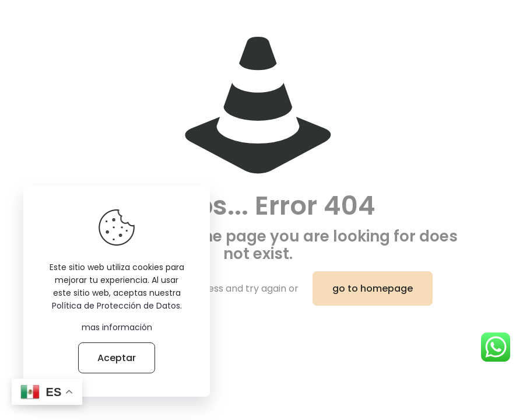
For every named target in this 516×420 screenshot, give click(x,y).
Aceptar (117, 358)
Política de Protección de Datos (116, 306)
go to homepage (373, 288)
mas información (117, 327)
